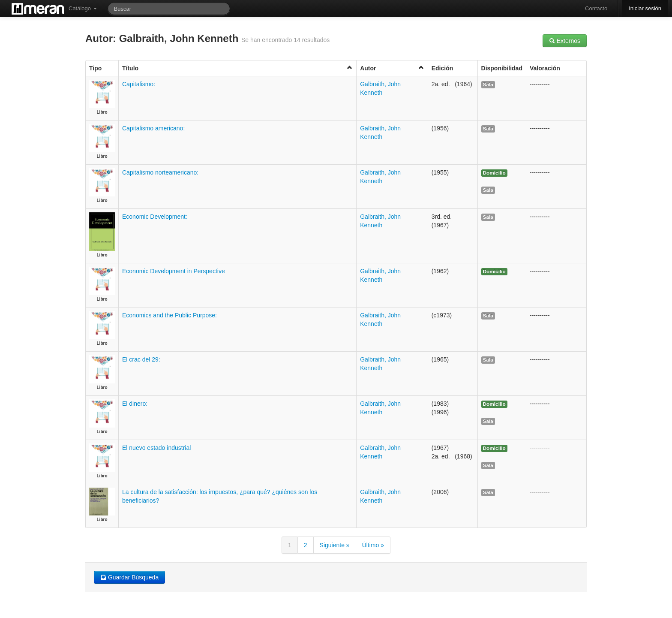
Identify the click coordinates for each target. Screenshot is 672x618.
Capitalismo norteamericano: (160, 172)
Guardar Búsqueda (129, 577)
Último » (373, 545)
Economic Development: (155, 217)
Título (237, 68)
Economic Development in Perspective (174, 271)
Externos (565, 41)
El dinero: (135, 404)
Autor (392, 68)
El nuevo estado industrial (156, 448)
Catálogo (83, 8)
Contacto (596, 8)
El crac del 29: (141, 359)
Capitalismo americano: (153, 128)
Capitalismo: (139, 84)
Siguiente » (335, 545)
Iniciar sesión (645, 8)
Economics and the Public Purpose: (169, 315)
